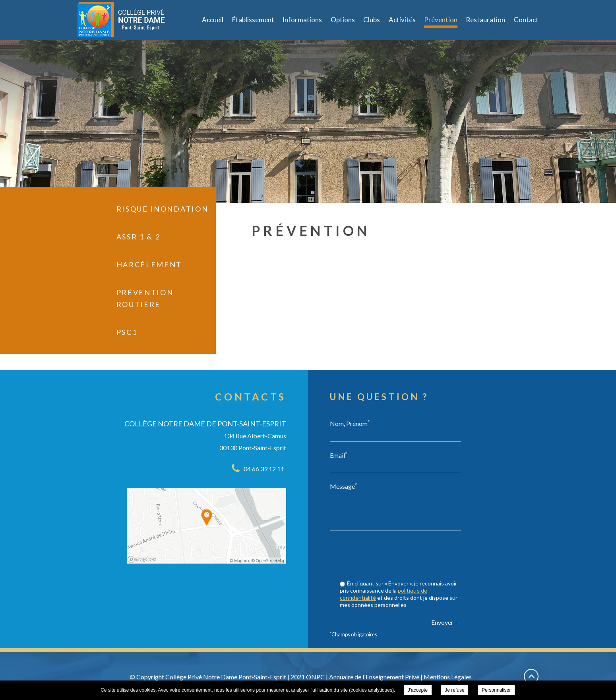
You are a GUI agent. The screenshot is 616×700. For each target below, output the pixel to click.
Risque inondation (163, 209)
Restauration (485, 20)
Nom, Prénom (350, 423)
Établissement (253, 20)
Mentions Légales (448, 677)
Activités (402, 20)
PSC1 (127, 332)
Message (343, 486)
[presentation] (401, 556)
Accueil (213, 20)
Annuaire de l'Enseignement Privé (374, 677)
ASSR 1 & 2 (139, 237)
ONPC (315, 677)
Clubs (372, 20)
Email (338, 455)
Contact (526, 20)
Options (343, 20)
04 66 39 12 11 (264, 469)
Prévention (441, 20)
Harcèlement (149, 264)
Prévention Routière (145, 298)
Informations (302, 20)
